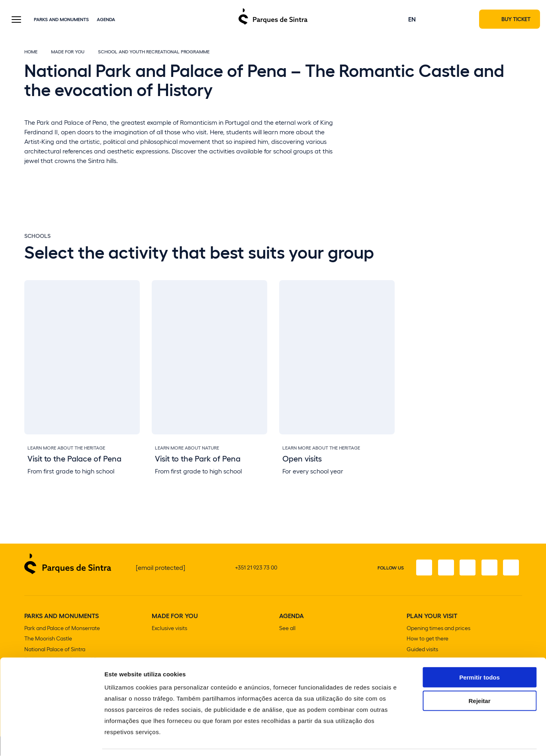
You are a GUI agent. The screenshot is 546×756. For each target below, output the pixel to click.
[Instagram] (444, 569)
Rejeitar (479, 676)
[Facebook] (421, 569)
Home (31, 53)
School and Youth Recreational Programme (154, 53)
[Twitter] (466, 569)
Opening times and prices (438, 629)
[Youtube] (488, 569)
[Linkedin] (511, 569)
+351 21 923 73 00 (256, 569)
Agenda (106, 20)
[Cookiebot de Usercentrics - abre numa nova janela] (52, 740)
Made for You (68, 53)
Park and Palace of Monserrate (62, 629)
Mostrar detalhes (437, 740)
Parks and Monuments (61, 20)
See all (287, 629)
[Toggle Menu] (16, 21)
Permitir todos (479, 653)
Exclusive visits (169, 629)
